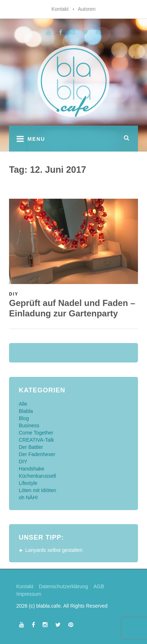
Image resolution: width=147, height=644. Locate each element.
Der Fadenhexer (37, 454)
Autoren (87, 9)
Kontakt (60, 9)
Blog (24, 418)
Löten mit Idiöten (38, 490)
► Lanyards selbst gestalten (51, 550)
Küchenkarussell (37, 476)
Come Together (36, 433)
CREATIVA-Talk (36, 440)
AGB (99, 586)
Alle (23, 404)
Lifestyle (28, 483)
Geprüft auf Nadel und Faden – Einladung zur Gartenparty (72, 308)
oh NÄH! (28, 497)
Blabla (26, 411)
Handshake (32, 469)
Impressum (29, 594)
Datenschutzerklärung (63, 586)
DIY (14, 294)
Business (29, 425)
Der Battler (31, 447)
